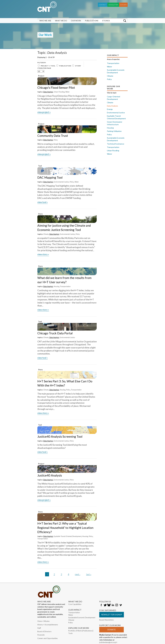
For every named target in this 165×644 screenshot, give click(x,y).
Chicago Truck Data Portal (55, 333)
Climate (46, 234)
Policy (56, 140)
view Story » (43, 254)
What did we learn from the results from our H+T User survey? (64, 280)
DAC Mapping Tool (50, 177)
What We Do (61, 21)
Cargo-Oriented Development (114, 98)
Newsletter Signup (112, 615)
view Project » (44, 112)
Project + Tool (48, 66)
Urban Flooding (59, 92)
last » (89, 574)
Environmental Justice (61, 182)
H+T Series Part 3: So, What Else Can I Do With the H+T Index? (65, 383)
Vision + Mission (43, 621)
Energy (110, 109)
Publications (92, 21)
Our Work (76, 21)
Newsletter (113, 5)
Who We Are (45, 21)
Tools (70, 633)
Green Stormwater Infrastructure (115, 123)
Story (78, 66)
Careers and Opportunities (48, 638)
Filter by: (42, 63)
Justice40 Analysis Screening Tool (60, 436)
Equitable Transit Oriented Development (68, 536)
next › (78, 574)
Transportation (65, 286)
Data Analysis (48, 92)
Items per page (44, 68)
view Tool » (43, 202)
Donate (123, 5)
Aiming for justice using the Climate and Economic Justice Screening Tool (64, 228)
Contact (103, 5)
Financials (41, 635)
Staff (39, 628)
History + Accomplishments (48, 625)
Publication (65, 66)
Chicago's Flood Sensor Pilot (56, 88)
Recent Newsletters (107, 620)
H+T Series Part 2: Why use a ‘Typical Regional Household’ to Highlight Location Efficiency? (65, 528)
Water (67, 92)
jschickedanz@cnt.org (108, 643)
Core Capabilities (75, 604)
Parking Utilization (114, 131)
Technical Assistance (116, 144)
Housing (56, 286)
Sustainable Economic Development (116, 71)
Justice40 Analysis (50, 475)
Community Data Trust (53, 136)
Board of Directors (44, 631)
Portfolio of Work (75, 631)
